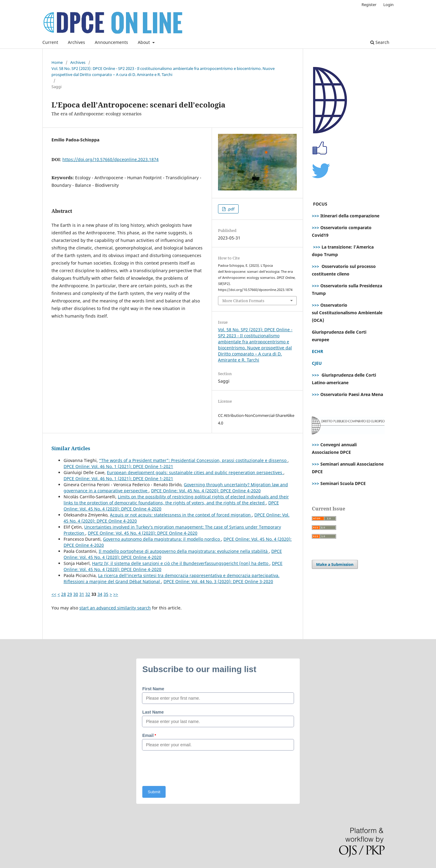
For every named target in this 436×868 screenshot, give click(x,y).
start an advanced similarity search (115, 608)
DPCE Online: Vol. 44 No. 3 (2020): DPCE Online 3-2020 (218, 581)
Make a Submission (335, 564)
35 (106, 594)
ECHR (317, 351)
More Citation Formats (243, 301)
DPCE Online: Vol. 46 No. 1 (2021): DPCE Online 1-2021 (118, 466)
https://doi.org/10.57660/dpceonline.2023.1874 (111, 159)
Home (57, 62)
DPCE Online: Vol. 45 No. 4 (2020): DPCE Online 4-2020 (206, 491)
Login (388, 5)
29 (70, 594)
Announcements (111, 42)
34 (100, 594)
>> (116, 594)
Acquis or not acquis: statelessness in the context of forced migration (181, 515)
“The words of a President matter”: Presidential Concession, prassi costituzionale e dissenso (193, 460)
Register (369, 5)
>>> (315, 216)
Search (380, 42)
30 (76, 594)
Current (50, 42)
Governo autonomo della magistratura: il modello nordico (162, 539)
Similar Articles (71, 448)
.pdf (230, 209)
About (144, 42)
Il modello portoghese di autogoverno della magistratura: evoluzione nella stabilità (184, 551)
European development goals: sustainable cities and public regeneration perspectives (195, 472)
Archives (76, 42)
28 (64, 594)
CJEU (317, 363)
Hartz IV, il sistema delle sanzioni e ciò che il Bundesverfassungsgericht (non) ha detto (181, 563)
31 (82, 594)
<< (54, 594)
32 (88, 594)
